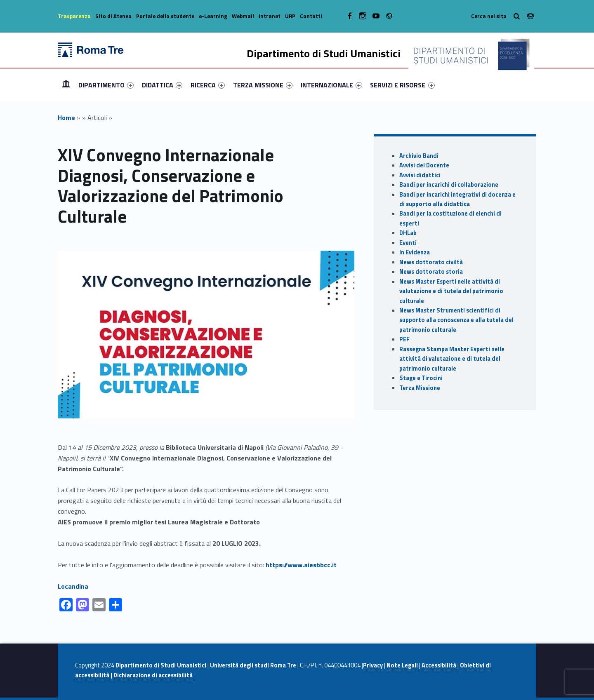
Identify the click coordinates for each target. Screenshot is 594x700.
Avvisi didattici (420, 175)
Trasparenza (74, 16)
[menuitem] (66, 85)
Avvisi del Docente (424, 165)
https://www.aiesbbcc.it (301, 565)
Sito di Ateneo (113, 16)
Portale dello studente (165, 16)
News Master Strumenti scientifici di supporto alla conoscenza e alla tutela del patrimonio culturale (456, 320)
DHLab (408, 233)
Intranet (270, 16)
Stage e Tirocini (421, 378)
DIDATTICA (162, 85)
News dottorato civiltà (431, 262)
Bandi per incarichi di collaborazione (449, 185)
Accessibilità (439, 665)
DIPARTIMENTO (106, 85)
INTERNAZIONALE (331, 85)
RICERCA (208, 85)
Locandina (73, 586)
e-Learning (213, 16)
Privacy (373, 665)
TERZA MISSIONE (263, 85)
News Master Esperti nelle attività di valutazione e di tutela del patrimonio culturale (451, 291)
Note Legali (402, 665)
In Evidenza (415, 252)
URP (290, 16)
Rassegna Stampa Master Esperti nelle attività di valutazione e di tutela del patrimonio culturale (452, 359)
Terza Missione (420, 388)
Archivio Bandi (419, 156)
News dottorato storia (431, 272)
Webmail (243, 16)
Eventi (408, 243)
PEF (404, 339)
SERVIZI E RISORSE (402, 85)
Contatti (311, 16)
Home (66, 85)
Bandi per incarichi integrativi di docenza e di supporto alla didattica (457, 199)
